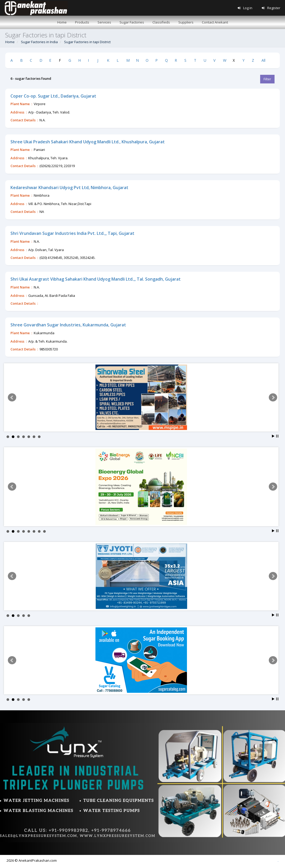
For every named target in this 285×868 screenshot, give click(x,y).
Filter (267, 79)
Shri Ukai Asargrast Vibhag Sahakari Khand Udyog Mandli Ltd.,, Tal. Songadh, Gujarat (96, 279)
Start (273, 436)
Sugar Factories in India (39, 42)
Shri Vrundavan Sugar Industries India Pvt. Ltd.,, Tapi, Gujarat (72, 233)
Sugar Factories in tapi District (87, 42)
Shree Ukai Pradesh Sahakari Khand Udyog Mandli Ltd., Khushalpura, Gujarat (88, 142)
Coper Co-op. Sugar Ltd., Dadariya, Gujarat (53, 96)
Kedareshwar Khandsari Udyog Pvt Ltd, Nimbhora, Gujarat (69, 188)
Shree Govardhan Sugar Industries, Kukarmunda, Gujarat (68, 325)
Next (273, 398)
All (263, 60)
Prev (12, 398)
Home (10, 42)
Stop (277, 436)
